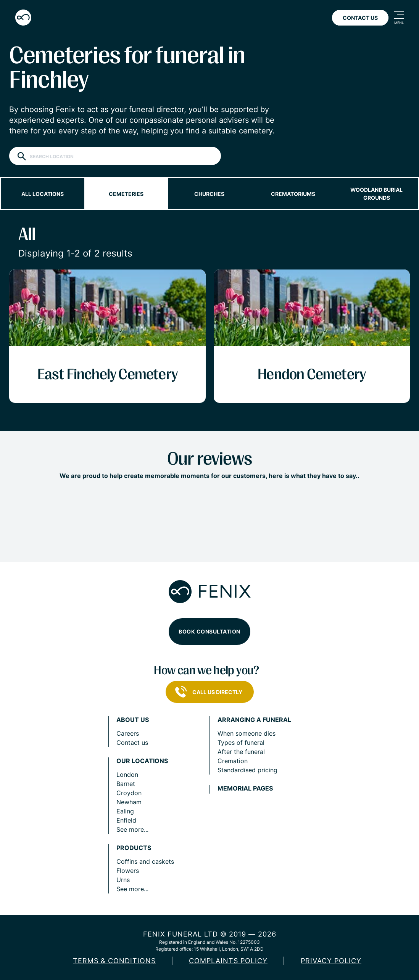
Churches (209, 194)
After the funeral (241, 752)
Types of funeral (241, 743)
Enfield (126, 820)
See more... (132, 829)
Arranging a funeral (254, 720)
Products (134, 848)
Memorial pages (245, 788)
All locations (43, 194)
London (127, 775)
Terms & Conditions (114, 961)
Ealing (125, 811)
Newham (129, 802)
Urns (123, 880)
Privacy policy (331, 961)
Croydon (129, 793)
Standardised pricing (247, 770)
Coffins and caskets (145, 861)
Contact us (132, 743)
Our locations (142, 761)
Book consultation (209, 631)
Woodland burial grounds (376, 194)
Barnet (126, 784)
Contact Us (360, 18)
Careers (128, 733)
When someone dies (247, 733)
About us (133, 720)
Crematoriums (293, 194)
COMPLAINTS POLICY (228, 961)
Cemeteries (126, 194)
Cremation (233, 761)
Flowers (128, 871)
